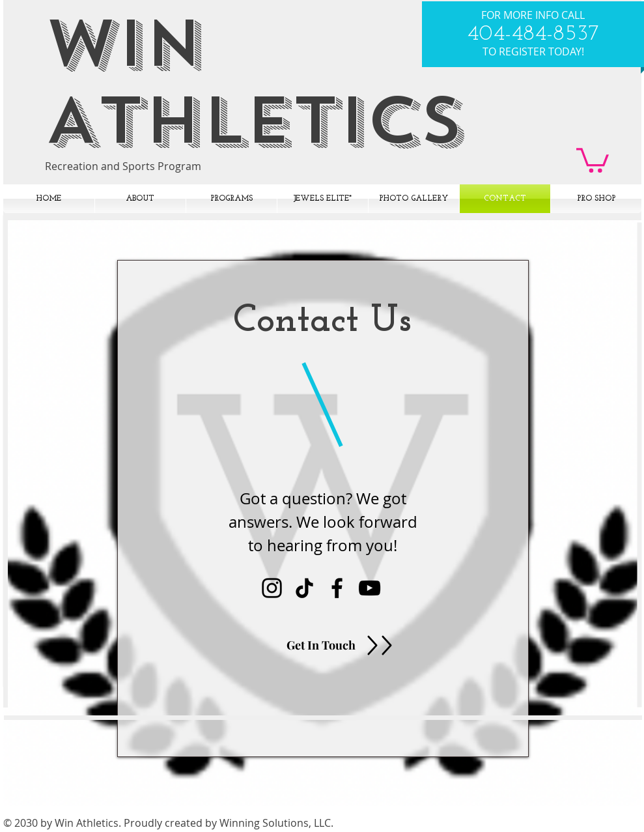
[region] (323, 509)
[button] (593, 159)
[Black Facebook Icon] (337, 588)
